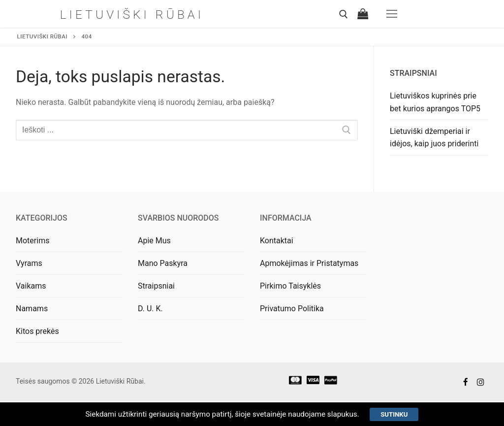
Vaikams (31, 286)
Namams (32, 309)
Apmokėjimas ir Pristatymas (309, 263)
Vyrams (29, 263)
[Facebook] (466, 382)
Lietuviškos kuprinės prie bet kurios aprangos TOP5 (435, 102)
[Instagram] (481, 382)
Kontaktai (277, 241)
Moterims (32, 241)
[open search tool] (344, 14)
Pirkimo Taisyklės (290, 286)
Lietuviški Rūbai (132, 14)
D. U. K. (150, 309)
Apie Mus (154, 241)
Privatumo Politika (292, 309)
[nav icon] (392, 14)
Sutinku (401, 413)
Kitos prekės (37, 331)
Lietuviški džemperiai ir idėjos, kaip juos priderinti (434, 138)
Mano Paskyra (163, 263)
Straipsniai (156, 286)
